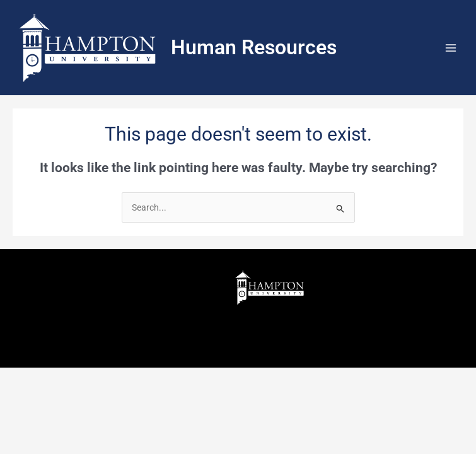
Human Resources (254, 47)
